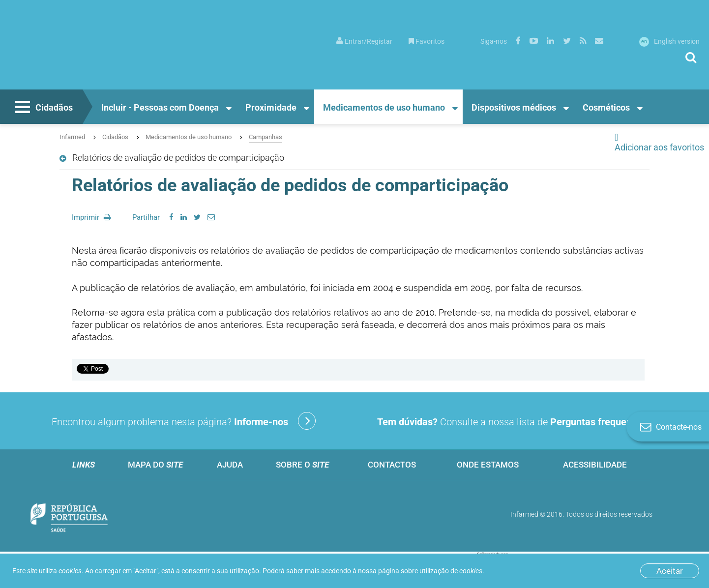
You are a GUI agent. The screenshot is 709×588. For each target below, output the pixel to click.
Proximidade (271, 107)
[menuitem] (364, 41)
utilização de (451, 571)
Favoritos (427, 41)
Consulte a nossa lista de (525, 421)
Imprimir (91, 217)
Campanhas (266, 137)
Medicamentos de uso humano (384, 107)
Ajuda (230, 465)
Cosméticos (606, 107)
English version (669, 41)
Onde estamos (488, 465)
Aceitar (670, 571)
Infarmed (72, 137)
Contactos (392, 465)
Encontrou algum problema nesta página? (184, 421)
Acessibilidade (595, 465)
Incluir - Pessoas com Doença (160, 107)
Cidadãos (43, 108)
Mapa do (155, 465)
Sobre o (302, 465)
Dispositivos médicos (514, 107)
